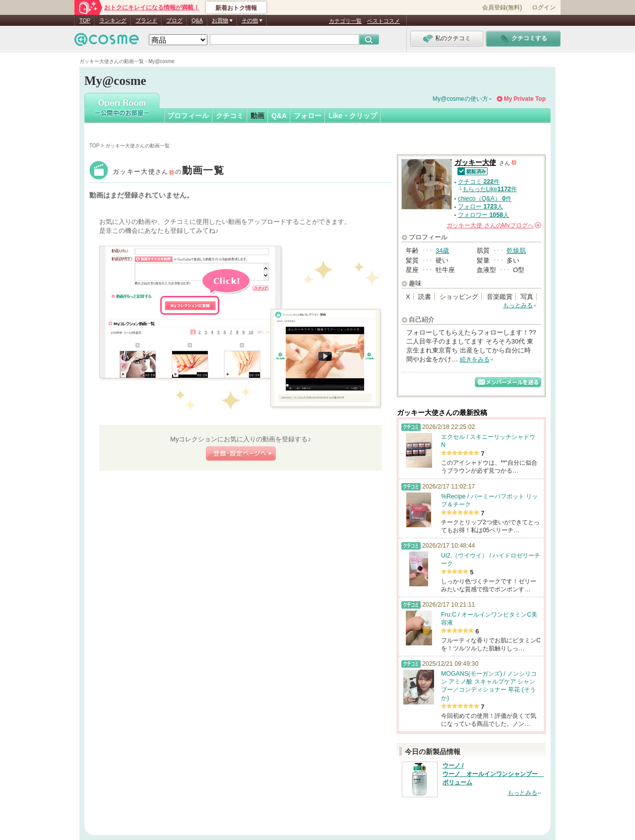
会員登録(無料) (502, 7)
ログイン (544, 7)
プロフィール (188, 116)
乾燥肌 (516, 250)
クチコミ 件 (479, 182)
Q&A (197, 20)
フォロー (308, 116)
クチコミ (230, 116)
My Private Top (525, 99)
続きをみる (475, 359)
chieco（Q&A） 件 (485, 199)
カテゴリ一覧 (345, 21)
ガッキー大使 (168, 172)
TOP (85, 20)
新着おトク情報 (236, 8)
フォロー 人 (480, 207)
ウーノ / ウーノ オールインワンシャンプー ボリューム (493, 774)
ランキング (113, 20)
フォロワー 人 (483, 215)
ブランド (146, 20)
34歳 (442, 250)
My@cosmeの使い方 (460, 99)
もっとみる (518, 305)
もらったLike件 (490, 189)
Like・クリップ (353, 116)
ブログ (174, 20)
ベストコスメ (383, 21)
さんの (494, 225)
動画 (257, 116)
